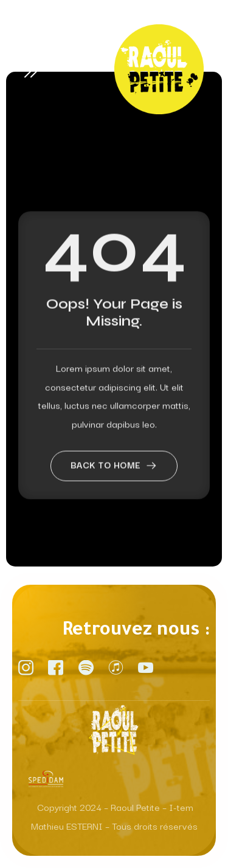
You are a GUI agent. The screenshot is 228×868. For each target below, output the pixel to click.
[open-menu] (33, 69)
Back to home (114, 480)
